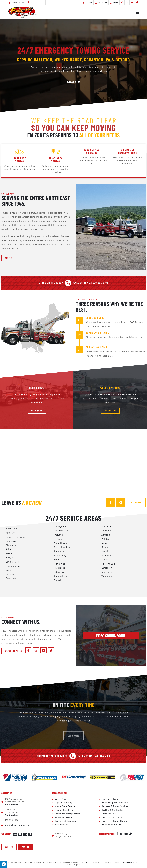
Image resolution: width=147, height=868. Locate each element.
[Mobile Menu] (138, 12)
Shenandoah (60, 576)
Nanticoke (11, 541)
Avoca (105, 543)
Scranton (106, 555)
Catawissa (59, 572)
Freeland (58, 535)
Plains (9, 553)
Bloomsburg (60, 555)
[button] (74, 82)
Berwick (58, 560)
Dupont (105, 547)
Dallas (105, 560)
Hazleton (10, 574)
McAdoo (58, 539)
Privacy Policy (127, 862)
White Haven (60, 543)
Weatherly (107, 576)
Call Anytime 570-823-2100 (94, 756)
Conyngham (60, 526)
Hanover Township (16, 537)
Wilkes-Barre (12, 528)
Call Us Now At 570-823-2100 (91, 283)
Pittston (106, 539)
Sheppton (59, 551)
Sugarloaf (11, 578)
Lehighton (107, 568)
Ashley (9, 549)
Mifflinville (59, 564)
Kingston (10, 533)
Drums (9, 570)
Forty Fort (11, 557)
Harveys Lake (108, 564)
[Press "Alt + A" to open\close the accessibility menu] (4, 864)
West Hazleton (61, 530)
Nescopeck (59, 568)
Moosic (105, 551)
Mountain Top (13, 566)
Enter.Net (85, 862)
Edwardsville (13, 562)
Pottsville (106, 526)
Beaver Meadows (62, 547)
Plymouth (11, 545)
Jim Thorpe (107, 572)
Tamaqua (106, 530)
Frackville (59, 580)
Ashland (106, 535)
